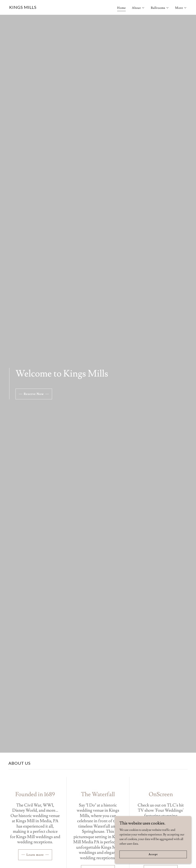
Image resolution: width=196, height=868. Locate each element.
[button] (138, 8)
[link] (23, 8)
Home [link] (121, 8)
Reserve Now (34, 394)
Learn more (35, 855)
